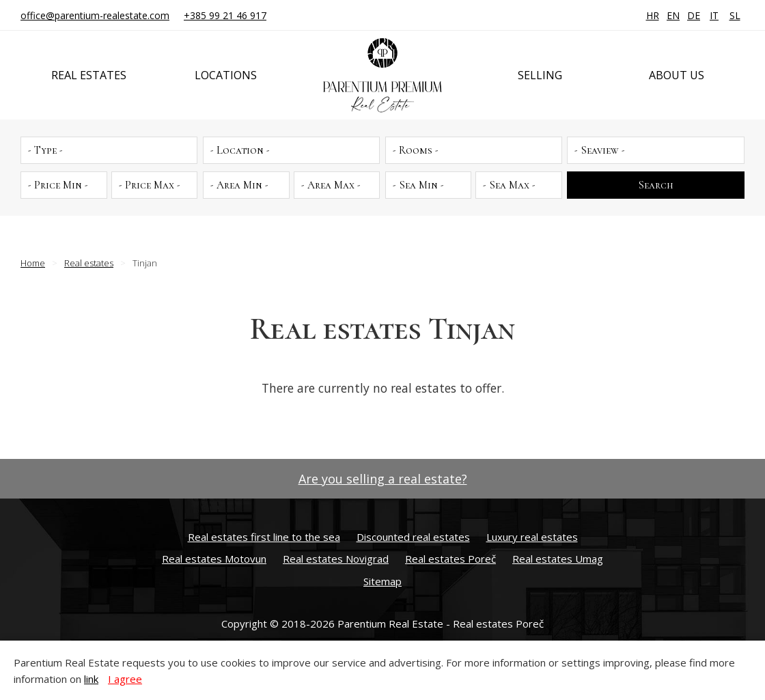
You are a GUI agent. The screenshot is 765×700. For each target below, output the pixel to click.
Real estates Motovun (214, 559)
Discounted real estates (413, 537)
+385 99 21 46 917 (225, 15)
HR (653, 15)
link (91, 679)
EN (673, 15)
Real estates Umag (558, 559)
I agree (125, 679)
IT (714, 15)
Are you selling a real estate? (383, 479)
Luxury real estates (532, 537)
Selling (540, 75)
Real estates (89, 75)
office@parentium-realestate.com (95, 15)
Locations (226, 75)
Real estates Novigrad (336, 559)
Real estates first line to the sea (264, 537)
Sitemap (382, 581)
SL (735, 15)
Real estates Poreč (450, 559)
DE (694, 15)
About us (677, 75)
